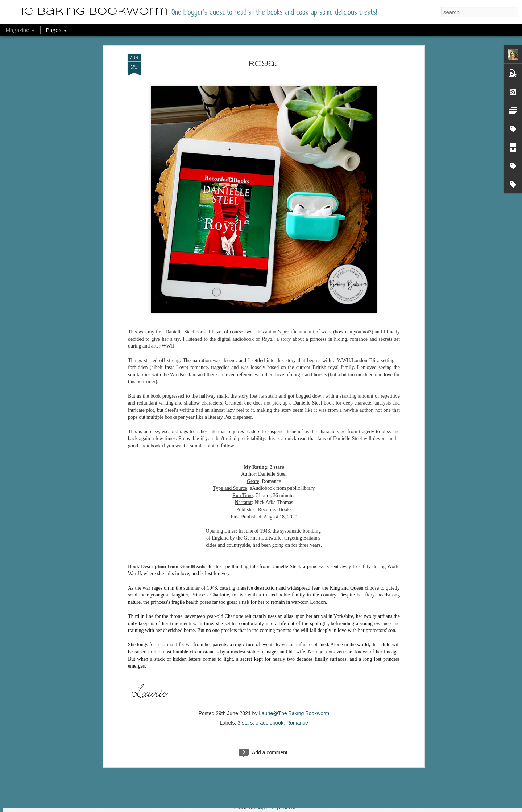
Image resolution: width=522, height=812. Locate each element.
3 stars (245, 638)
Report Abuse (284, 808)
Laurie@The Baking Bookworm (294, 629)
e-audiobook (270, 638)
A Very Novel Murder (231, 721)
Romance (297, 638)
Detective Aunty (222, 803)
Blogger (263, 808)
